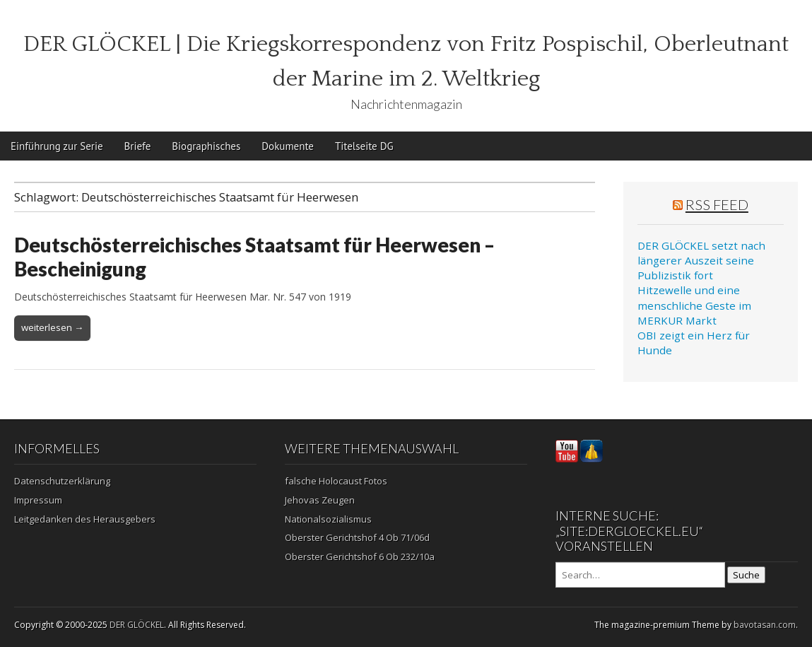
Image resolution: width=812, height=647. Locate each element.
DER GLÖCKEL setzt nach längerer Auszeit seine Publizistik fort (701, 261)
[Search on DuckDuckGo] (640, 575)
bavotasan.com (765, 625)
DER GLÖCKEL (137, 625)
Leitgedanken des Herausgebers (85, 519)
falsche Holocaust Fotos (336, 481)
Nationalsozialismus (328, 519)
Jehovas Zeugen (320, 500)
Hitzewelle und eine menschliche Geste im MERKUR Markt (694, 305)
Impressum (38, 500)
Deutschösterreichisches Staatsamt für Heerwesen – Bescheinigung (254, 257)
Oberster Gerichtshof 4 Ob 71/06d (357, 537)
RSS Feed (717, 204)
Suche (746, 575)
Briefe (138, 146)
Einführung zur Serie (57, 146)
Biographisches (206, 146)
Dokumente (288, 146)
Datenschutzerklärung (62, 481)
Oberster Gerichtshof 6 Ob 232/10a (360, 556)
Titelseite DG (364, 146)
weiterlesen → (52, 327)
